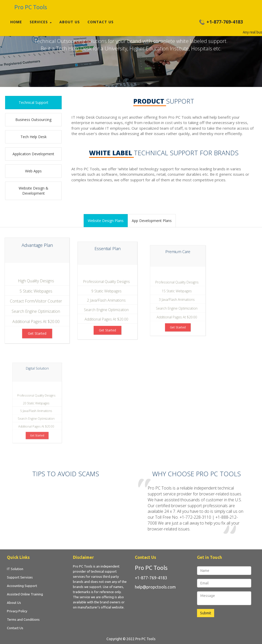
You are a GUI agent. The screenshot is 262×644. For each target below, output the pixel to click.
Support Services (20, 577)
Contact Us (101, 22)
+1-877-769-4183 (151, 578)
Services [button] (41, 22)
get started (37, 330)
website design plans (106, 221)
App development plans (152, 221)
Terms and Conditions (23, 619)
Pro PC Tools (151, 568)
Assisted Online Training (25, 594)
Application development (33, 154)
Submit (206, 613)
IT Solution (15, 569)
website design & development (34, 191)
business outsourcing (33, 120)
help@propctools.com (155, 587)
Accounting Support (22, 586)
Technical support (34, 102)
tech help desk (34, 137)
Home (16, 22)
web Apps (33, 171)
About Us (70, 22)
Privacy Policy (17, 611)
